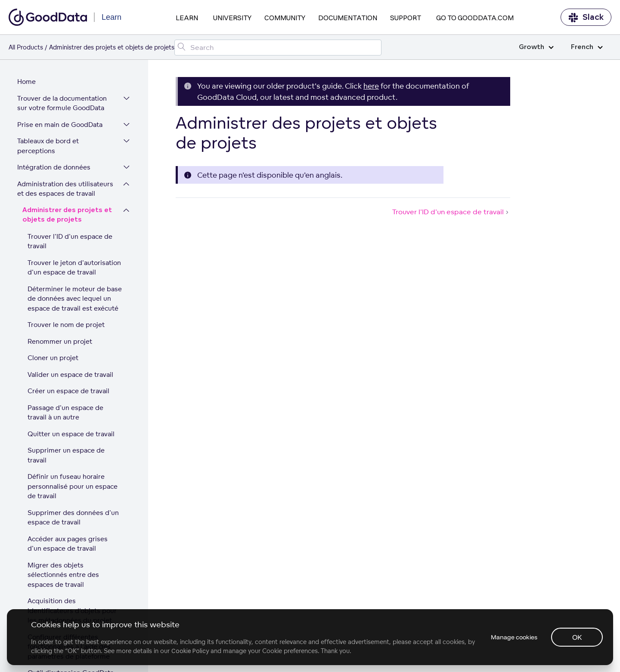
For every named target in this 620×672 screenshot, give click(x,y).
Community (285, 18)
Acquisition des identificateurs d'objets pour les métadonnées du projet (72, 482)
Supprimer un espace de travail (66, 327)
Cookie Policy (190, 651)
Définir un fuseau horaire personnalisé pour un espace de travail (73, 358)
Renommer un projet (60, 213)
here (371, 86)
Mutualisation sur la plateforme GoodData (71, 576)
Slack (586, 17)
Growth (536, 47)
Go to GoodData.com (475, 18)
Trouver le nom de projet (66, 196)
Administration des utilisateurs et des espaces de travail (65, 61)
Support (406, 18)
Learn (187, 18)
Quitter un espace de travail (71, 306)
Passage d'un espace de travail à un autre (65, 284)
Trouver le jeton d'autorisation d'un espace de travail (74, 139)
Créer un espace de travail (68, 263)
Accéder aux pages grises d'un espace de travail (68, 416)
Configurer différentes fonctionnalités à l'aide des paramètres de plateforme (69, 518)
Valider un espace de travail (70, 246)
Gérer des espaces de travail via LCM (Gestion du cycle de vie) (68, 607)
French (587, 47)
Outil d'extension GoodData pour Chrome (71, 549)
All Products (26, 47)
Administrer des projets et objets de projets (67, 87)
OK (577, 637)
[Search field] (278, 48)
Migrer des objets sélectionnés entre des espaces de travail (63, 447)
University (232, 18)
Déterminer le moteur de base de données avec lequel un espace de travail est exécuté (75, 170)
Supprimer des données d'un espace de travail (73, 389)
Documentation (348, 18)
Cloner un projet (53, 230)
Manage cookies (514, 637)
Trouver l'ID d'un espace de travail (70, 113)
